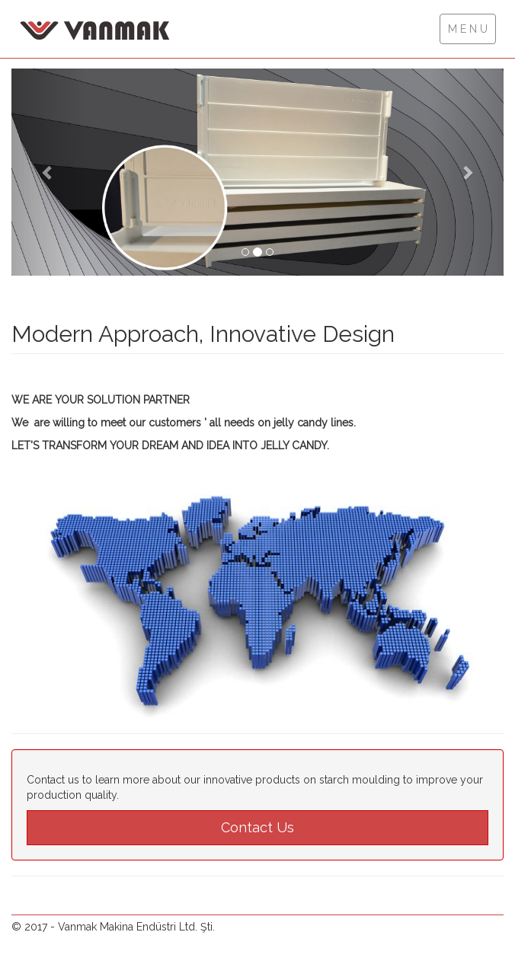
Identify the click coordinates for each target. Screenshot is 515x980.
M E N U (468, 29)
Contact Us (257, 827)
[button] (48, 172)
